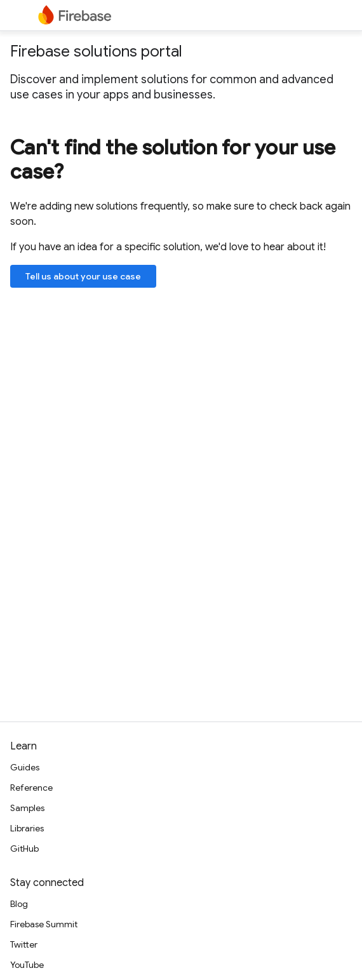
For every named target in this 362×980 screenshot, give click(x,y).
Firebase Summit (44, 924)
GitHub (24, 849)
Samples (27, 808)
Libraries (27, 828)
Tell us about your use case (83, 276)
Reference (31, 788)
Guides (25, 767)
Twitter (24, 944)
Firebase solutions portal (96, 51)
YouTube (27, 965)
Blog (19, 904)
